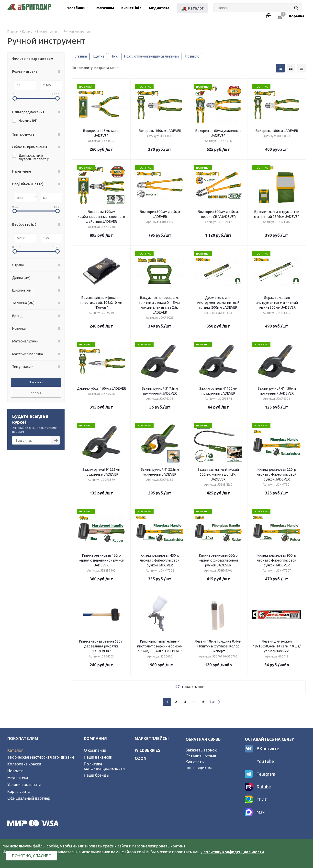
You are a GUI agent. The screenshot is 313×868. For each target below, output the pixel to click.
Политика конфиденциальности (104, 766)
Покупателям (23, 739)
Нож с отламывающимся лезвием (151, 56)
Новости (15, 771)
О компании (95, 750)
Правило (192, 56)
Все (212, 702)
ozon (141, 758)
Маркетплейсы (152, 739)
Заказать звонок (201, 750)
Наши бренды (97, 775)
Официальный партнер (29, 798)
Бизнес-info (131, 8)
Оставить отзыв (201, 756)
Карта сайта (19, 791)
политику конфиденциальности (234, 852)
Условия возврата (24, 785)
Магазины (105, 8)
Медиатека (159, 8)
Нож (114, 56)
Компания (95, 739)
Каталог (15, 750)
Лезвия (81, 56)
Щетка (99, 56)
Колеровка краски (24, 764)
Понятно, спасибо (32, 856)
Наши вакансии (98, 757)
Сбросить (36, 393)
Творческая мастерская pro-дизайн (41, 757)
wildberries (148, 750)
